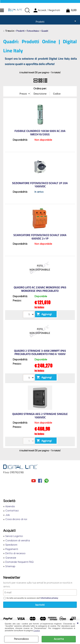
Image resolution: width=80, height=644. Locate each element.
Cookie (37, 631)
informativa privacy (49, 598)
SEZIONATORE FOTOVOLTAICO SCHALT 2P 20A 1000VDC (40, 185)
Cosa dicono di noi (16, 519)
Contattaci (12, 511)
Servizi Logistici (14, 536)
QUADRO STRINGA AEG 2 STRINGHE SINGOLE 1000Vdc (40, 416)
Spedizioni (11, 545)
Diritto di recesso (15, 553)
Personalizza (21, 639)
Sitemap (10, 566)
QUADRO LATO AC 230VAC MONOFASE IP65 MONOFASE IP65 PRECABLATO (40, 289)
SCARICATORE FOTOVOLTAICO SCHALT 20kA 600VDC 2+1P (40, 237)
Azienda (10, 506)
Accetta (59, 639)
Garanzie (11, 558)
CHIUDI (78, 624)
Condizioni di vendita (18, 541)
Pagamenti (12, 549)
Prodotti (40, 22)
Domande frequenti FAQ (19, 562)
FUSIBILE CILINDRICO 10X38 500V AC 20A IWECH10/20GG (40, 133)
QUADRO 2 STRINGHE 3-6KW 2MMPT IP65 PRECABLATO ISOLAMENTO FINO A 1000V (40, 352)
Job (8, 515)
